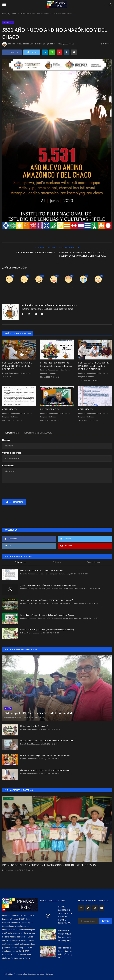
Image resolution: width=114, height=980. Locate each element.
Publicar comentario (14, 502)
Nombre (6, 440)
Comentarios (12, 433)
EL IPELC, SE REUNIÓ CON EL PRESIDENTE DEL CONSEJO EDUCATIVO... (17, 366)
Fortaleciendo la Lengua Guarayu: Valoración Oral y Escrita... (65, 953)
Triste (83, 287)
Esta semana (20, 562)
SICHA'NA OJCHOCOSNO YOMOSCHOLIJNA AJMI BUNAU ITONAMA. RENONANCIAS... (65, 915)
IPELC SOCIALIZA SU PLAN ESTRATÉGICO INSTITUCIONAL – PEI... (47, 741)
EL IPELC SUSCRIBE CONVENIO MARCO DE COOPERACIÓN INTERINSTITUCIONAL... (94, 366)
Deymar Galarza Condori (12, 373)
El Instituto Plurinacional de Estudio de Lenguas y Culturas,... (56, 364)
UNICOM (14, 14)
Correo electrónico (12, 453)
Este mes (57, 562)
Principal (5, 14)
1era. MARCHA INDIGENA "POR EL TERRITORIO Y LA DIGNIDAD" (46, 600)
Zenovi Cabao (8, 870)
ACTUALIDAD (24, 14)
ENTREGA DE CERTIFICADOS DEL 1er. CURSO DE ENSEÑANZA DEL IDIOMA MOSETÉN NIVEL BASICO (83, 254)
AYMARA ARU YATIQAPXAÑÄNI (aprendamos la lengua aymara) (47, 630)
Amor (39, 287)
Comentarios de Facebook (38, 433)
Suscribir (106, 921)
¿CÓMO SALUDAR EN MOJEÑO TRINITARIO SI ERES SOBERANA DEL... (49, 585)
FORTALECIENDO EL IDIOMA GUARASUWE (35, 253)
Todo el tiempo (93, 562)
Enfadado (69, 287)
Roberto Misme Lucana (29, 633)
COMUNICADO (9, 409)
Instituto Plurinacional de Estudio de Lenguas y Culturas (29, 44)
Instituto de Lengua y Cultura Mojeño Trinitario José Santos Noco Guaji (49, 589)
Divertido (54, 287)
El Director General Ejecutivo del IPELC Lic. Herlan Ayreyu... (46, 755)
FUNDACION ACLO (49, 409)
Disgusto (24, 287)
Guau (98, 287)
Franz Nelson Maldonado (30, 744)
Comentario (8, 466)
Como (9, 287)
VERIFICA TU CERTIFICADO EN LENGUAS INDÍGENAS (42, 571)
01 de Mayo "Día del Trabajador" (34, 726)
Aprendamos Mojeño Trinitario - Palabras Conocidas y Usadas (47, 615)
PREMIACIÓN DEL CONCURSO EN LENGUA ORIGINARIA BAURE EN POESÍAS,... (50, 865)
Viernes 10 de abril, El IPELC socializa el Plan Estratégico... (45, 770)
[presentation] (25, 491)
